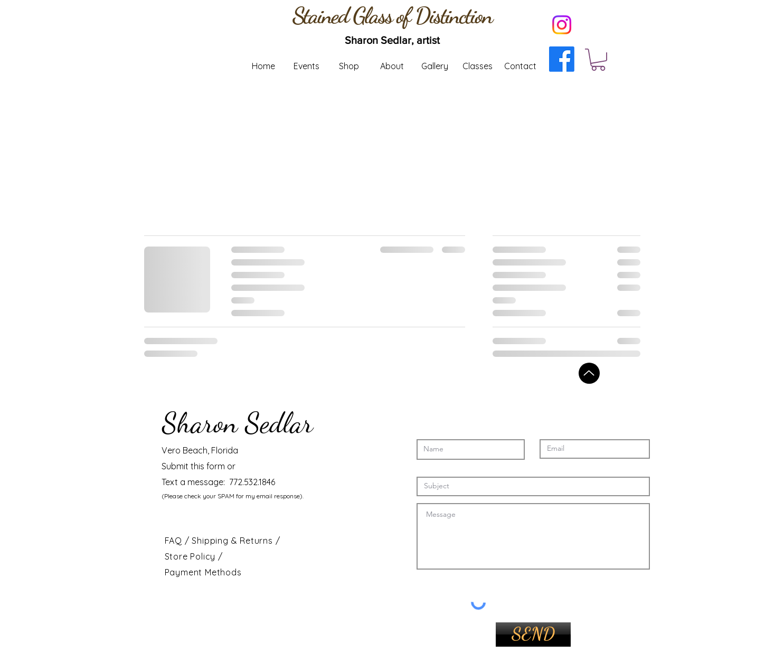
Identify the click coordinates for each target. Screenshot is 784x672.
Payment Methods (203, 572)
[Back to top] (589, 373)
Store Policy (191, 556)
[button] (598, 60)
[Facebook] (562, 59)
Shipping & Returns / (236, 541)
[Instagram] (562, 25)
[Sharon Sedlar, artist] (392, 40)
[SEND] (533, 635)
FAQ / (178, 541)
